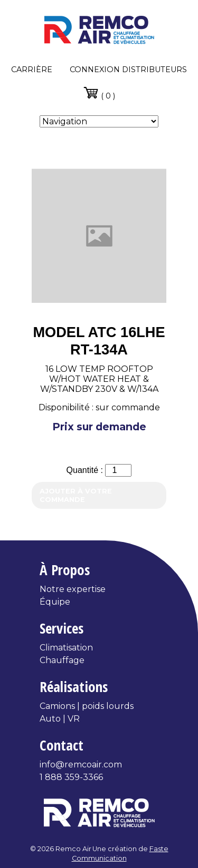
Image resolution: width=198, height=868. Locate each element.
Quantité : (86, 470)
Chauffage (62, 660)
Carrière (32, 70)
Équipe (55, 602)
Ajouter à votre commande (76, 495)
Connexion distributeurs (128, 70)
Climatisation (66, 648)
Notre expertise (73, 589)
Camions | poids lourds (87, 706)
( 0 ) (99, 93)
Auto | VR (60, 719)
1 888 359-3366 (71, 777)
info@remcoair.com (81, 765)
